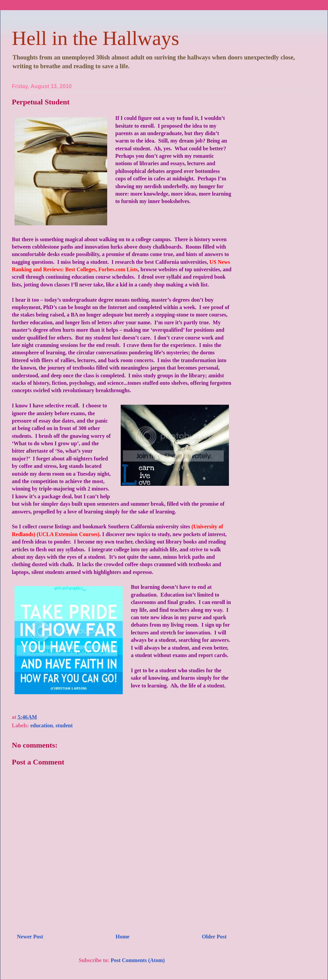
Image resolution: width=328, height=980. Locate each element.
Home (123, 937)
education (42, 725)
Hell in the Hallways (96, 38)
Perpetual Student (41, 102)
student (64, 725)
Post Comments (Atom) (138, 960)
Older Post (214, 937)
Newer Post (30, 937)
